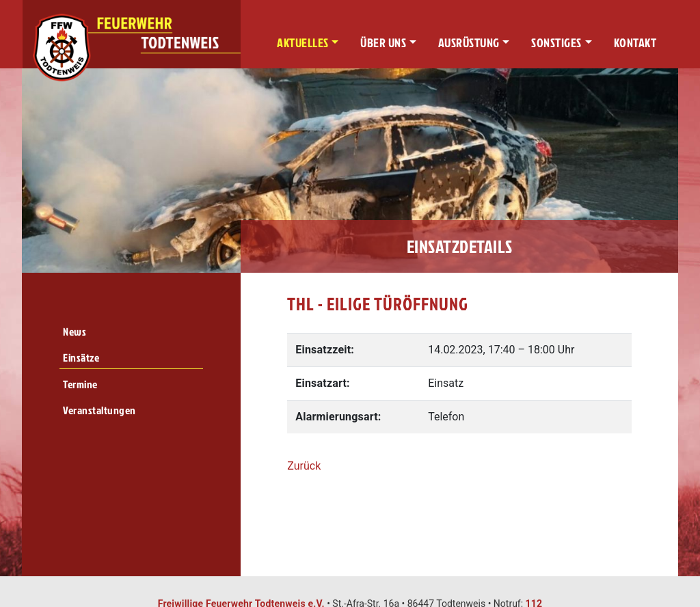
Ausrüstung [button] (469, 43)
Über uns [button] (383, 43)
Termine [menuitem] (80, 384)
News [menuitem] (75, 332)
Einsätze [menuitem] (81, 358)
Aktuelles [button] (303, 43)
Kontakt (635, 43)
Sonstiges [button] (556, 43)
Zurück (304, 466)
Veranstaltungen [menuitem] (99, 410)
